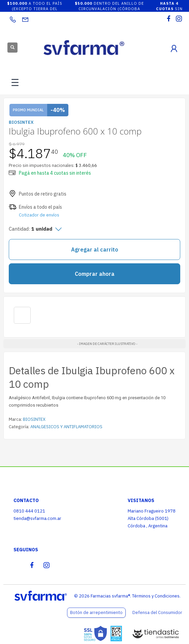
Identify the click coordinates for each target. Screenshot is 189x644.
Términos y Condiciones (156, 596)
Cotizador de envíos (39, 215)
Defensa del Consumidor (157, 612)
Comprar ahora (95, 274)
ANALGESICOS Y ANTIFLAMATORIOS (66, 427)
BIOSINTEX (34, 419)
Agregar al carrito (95, 250)
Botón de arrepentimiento (96, 612)
